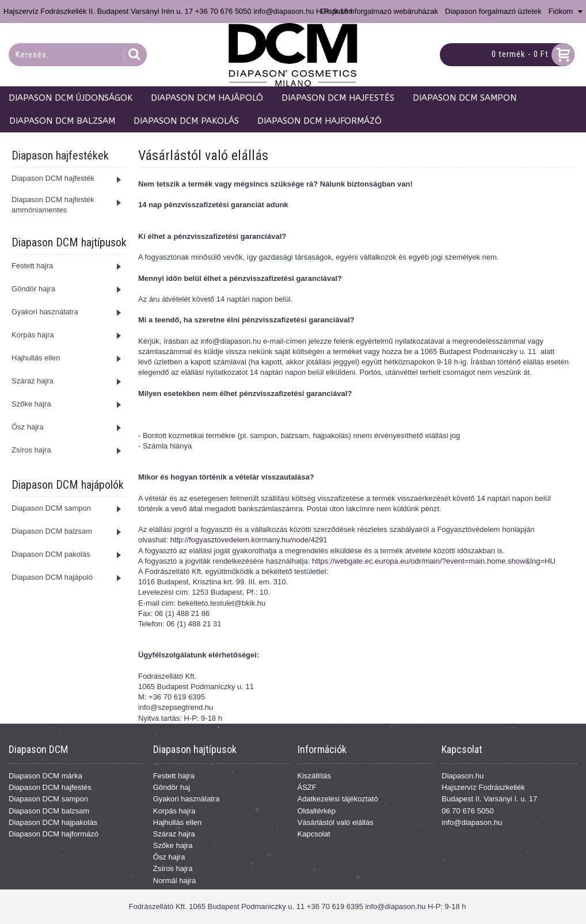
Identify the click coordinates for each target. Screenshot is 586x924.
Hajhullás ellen (178, 822)
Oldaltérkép (317, 811)
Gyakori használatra (187, 799)
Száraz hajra (174, 834)
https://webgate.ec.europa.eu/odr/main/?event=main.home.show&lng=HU (434, 561)
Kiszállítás (315, 776)
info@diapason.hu (472, 822)
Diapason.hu (463, 776)
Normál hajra (174, 881)
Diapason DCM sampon (48, 799)
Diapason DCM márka (45, 776)
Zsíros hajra (173, 868)
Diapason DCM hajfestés (50, 787)
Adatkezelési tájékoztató (338, 799)
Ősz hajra (169, 857)
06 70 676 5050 (467, 811)
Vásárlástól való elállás (336, 822)
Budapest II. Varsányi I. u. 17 (489, 799)
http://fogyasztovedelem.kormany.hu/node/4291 (249, 540)
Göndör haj (172, 787)
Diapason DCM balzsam (49, 811)
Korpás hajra (174, 811)
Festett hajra (174, 776)
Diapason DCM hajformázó (54, 834)
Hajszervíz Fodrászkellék (483, 787)
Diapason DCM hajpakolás (53, 822)
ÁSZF (307, 787)
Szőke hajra (173, 845)
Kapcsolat (314, 834)
